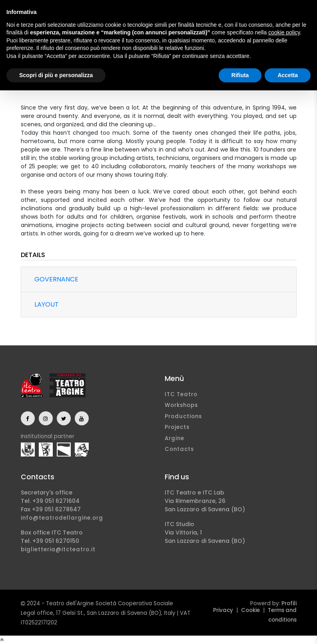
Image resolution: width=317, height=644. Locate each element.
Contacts (179, 449)
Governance (56, 279)
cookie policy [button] (284, 32)
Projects (177, 427)
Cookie (250, 610)
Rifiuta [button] (240, 75)
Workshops (181, 405)
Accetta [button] (288, 75)
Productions (183, 416)
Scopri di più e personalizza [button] (56, 75)
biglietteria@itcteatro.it (58, 549)
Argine (174, 438)
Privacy (223, 610)
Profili (289, 603)
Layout (47, 304)
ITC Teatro (181, 394)
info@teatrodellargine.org (62, 518)
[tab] (159, 280)
